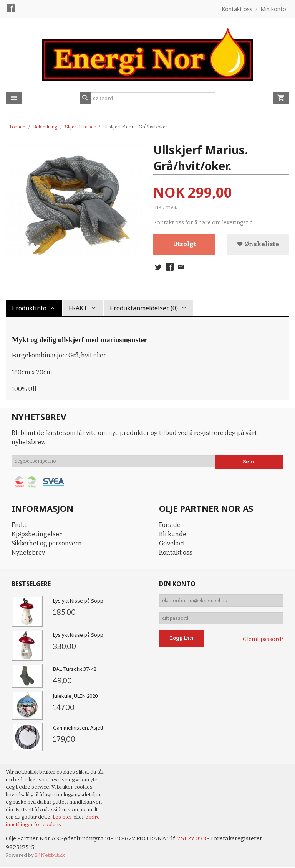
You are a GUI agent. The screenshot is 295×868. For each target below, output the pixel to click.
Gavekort (172, 543)
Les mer (63, 817)
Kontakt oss (176, 553)
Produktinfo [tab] (29, 308)
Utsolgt (185, 245)
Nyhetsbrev (28, 553)
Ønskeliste (258, 245)
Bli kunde (173, 534)
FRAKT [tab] (78, 308)
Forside (17, 127)
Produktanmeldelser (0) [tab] (144, 308)
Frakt (19, 525)
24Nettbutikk (50, 856)
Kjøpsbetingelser (37, 534)
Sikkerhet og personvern (47, 543)
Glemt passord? (263, 644)
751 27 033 (197, 839)
